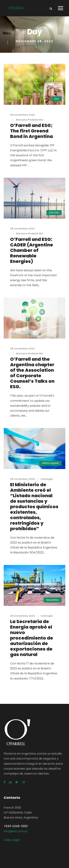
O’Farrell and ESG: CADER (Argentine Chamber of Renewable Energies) (32, 250)
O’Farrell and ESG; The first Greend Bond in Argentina (31, 131)
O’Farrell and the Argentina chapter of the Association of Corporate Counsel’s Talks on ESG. (32, 373)
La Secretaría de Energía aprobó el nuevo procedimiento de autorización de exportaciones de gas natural (32, 638)
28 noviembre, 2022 (22, 115)
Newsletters (53, 600)
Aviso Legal (12, 840)
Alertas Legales (50, 463)
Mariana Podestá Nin (30, 120)
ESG (57, 99)
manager (47, 479)
